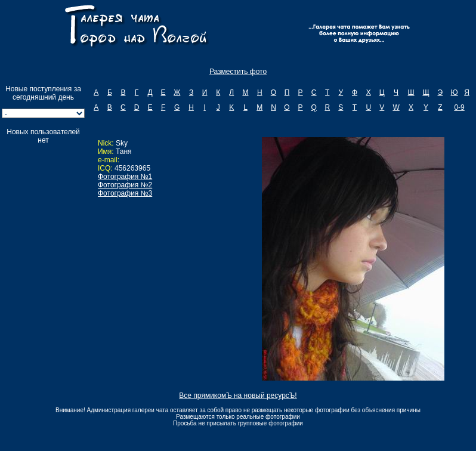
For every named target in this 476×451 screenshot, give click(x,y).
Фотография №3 (125, 193)
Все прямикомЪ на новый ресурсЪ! (238, 396)
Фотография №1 (125, 177)
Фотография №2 (125, 185)
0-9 (459, 107)
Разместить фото (238, 72)
